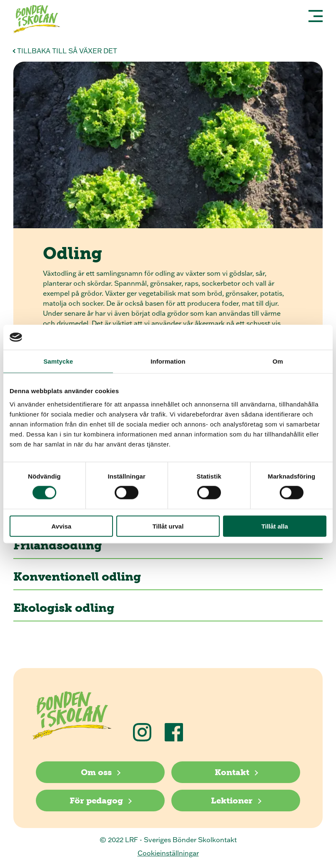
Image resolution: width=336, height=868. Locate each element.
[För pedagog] (100, 801)
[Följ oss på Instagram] (142, 732)
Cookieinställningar (168, 853)
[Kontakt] (236, 772)
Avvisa (61, 526)
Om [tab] (278, 361)
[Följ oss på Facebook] (174, 732)
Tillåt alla (275, 526)
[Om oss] (100, 772)
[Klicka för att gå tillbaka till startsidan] (40, 20)
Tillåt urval (168, 526)
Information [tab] (168, 361)
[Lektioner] (236, 801)
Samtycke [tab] (58, 361)
